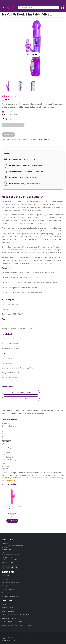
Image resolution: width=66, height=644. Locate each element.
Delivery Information (8, 586)
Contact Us (5, 575)
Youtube (12, 567)
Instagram (17, 567)
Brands (4, 604)
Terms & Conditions (8, 589)
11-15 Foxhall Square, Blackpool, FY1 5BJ (15, 545)
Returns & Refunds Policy (10, 596)
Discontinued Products (9, 618)
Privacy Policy (6, 593)
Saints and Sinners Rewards (11, 582)
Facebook (3, 119)
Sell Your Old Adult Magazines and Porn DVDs (17, 615)
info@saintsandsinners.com (11, 555)
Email (10, 119)
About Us (5, 579)
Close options (44, 140)
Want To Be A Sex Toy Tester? (12, 622)
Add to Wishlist (8, 135)
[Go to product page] (12, 497)
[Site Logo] (11, 7)
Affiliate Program (7, 608)
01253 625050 (6, 550)
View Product (12, 521)
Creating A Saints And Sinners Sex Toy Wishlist (17, 625)
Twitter (7, 119)
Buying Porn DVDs (8, 611)
